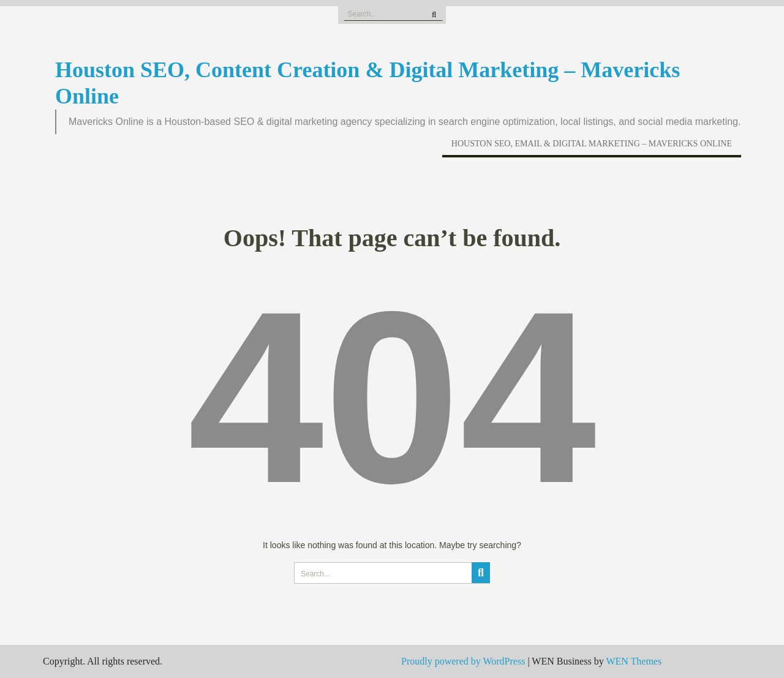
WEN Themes (634, 661)
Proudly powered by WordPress (463, 661)
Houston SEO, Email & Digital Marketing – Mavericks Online (592, 144)
